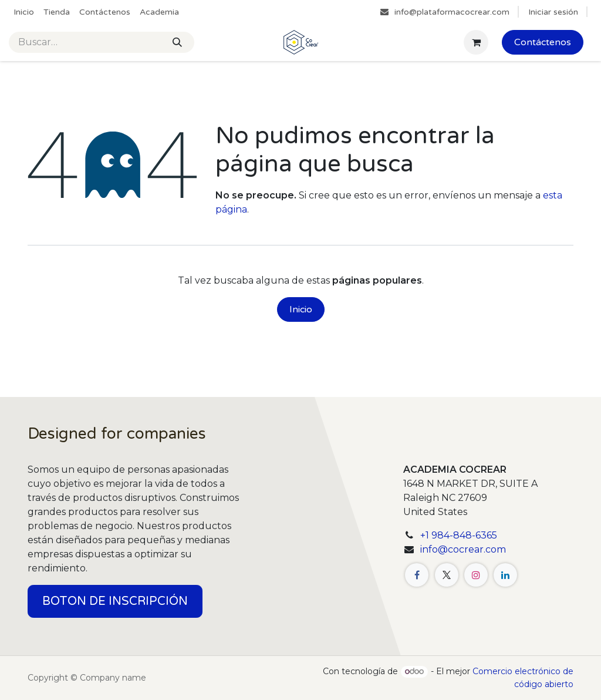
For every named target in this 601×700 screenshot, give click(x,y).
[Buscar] (177, 42)
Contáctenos (543, 42)
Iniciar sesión (553, 12)
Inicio (301, 309)
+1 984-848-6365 (459, 535)
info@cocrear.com (463, 549)
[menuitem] (24, 12)
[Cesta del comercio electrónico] (476, 42)
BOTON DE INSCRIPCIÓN (115, 601)
